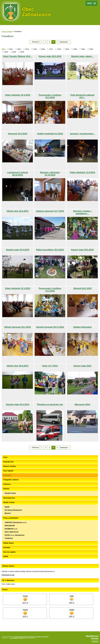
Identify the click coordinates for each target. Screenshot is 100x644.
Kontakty (7, 548)
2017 (51, 49)
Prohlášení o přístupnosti (42, 637)
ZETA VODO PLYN (11, 532)
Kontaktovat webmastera (20, 637)
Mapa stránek (31, 637)
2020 (75, 49)
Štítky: (4, 49)
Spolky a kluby (9, 502)
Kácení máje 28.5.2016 (50, 56)
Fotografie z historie (11, 480)
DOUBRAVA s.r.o (11, 529)
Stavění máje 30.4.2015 (18, 250)
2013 (19, 49)
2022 (91, 49)
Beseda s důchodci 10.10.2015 (50, 174)
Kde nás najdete (9, 552)
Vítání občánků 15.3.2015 (18, 288)
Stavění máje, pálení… (82, 56)
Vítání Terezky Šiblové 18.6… (18, 56)
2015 (35, 49)
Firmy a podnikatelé (11, 518)
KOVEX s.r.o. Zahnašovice (14, 535)
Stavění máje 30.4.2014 (18, 404)
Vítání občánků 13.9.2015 (82, 172)
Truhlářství (9, 538)
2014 (27, 49)
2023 (6, 52)
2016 (43, 49)
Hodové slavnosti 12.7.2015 (50, 211)
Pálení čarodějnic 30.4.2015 (50, 250)
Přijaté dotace (9, 543)
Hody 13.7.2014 (50, 366)
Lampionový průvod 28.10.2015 (18, 174)
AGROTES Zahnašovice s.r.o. (16, 523)
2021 (83, 49)
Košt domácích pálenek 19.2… (82, 96)
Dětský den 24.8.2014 (18, 366)
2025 (22, 52)
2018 (59, 49)
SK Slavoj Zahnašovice (13, 510)
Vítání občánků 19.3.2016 (18, 95)
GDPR (6, 557)
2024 (14, 52)
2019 (67, 49)
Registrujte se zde (8, 575)
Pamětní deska (10, 493)
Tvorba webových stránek (17, 638)
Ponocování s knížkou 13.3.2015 (50, 290)
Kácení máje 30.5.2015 (82, 250)
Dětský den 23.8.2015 (18, 211)
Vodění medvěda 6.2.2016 (50, 134)
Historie (6, 489)
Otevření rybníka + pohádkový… (82, 212)
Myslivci (8, 513)
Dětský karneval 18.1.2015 (18, 327)
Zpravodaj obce (9, 498)
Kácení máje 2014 (82, 366)
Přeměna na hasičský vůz (50, 404)
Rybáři (7, 507)
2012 (11, 49)
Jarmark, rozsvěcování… (82, 134)
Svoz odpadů (8, 471)
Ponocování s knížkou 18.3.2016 (50, 96)
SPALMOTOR (10, 526)
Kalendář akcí (8, 462)
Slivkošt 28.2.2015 (82, 288)
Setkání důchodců (82, 327)
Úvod (5, 457)
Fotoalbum (7, 475)
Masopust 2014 (82, 404)
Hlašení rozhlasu (10, 466)
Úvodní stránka (7, 32)
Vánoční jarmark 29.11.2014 (50, 327)
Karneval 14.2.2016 (18, 134)
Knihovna (7, 484)
